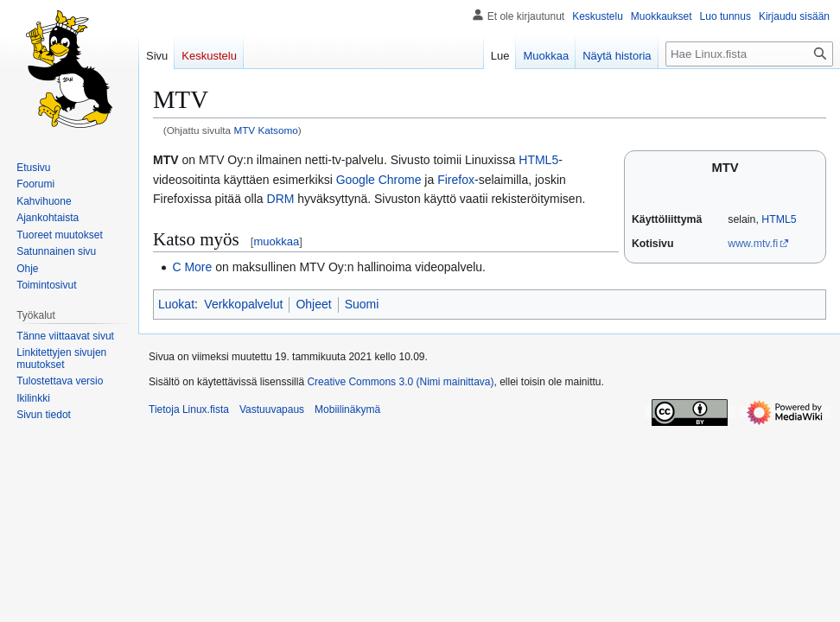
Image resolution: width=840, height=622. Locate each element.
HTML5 (779, 219)
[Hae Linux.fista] (749, 54)
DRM (281, 199)
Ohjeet (313, 304)
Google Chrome (379, 180)
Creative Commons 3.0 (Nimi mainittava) (400, 382)
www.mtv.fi (753, 244)
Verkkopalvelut (243, 304)
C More (192, 267)
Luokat (176, 304)
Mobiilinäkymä (347, 409)
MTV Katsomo (265, 130)
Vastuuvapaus (272, 409)
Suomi (362, 304)
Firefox (456, 180)
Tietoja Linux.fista (189, 409)
